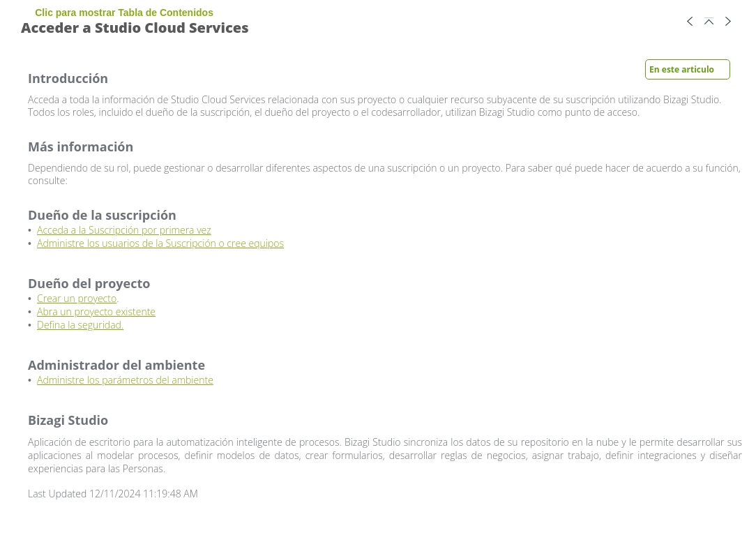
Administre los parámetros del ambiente (125, 380)
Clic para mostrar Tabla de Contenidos (126, 13)
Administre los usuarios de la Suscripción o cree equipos (160, 243)
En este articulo (682, 69)
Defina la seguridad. (80, 325)
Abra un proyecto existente (96, 311)
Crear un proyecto (77, 298)
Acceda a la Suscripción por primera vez (124, 230)
